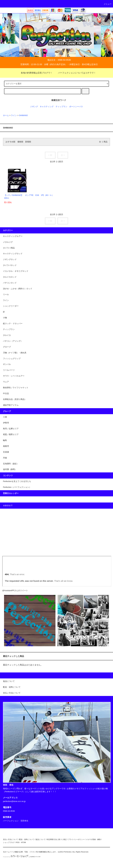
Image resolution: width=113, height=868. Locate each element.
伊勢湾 (6, 423)
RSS (18, 842)
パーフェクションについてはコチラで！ (75, 73)
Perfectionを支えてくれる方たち (17, 481)
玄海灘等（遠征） (11, 464)
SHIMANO (23, 115)
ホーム (6, 115)
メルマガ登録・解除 (93, 839)
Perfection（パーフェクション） (17, 487)
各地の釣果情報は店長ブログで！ (35, 73)
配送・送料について (27, 839)
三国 (5, 417)
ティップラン (61, 107)
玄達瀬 (6, 452)
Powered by (22, 857)
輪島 (5, 440)
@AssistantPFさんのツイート (15, 591)
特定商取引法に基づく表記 (57, 839)
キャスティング (47, 107)
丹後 (5, 458)
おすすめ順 (10, 142)
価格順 (20, 142)
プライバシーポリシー (76, 839)
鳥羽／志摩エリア (11, 429)
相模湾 (6, 446)
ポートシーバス (76, 107)
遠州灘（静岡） (10, 469)
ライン (14, 115)
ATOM (24, 842)
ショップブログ (9, 842)
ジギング (34, 107)
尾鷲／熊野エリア (11, 435)
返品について (40, 839)
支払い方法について (10, 839)
